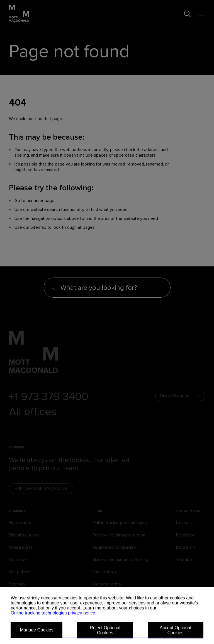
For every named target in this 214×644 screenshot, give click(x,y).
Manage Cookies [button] (37, 630)
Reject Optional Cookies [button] (105, 630)
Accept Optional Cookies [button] (175, 630)
